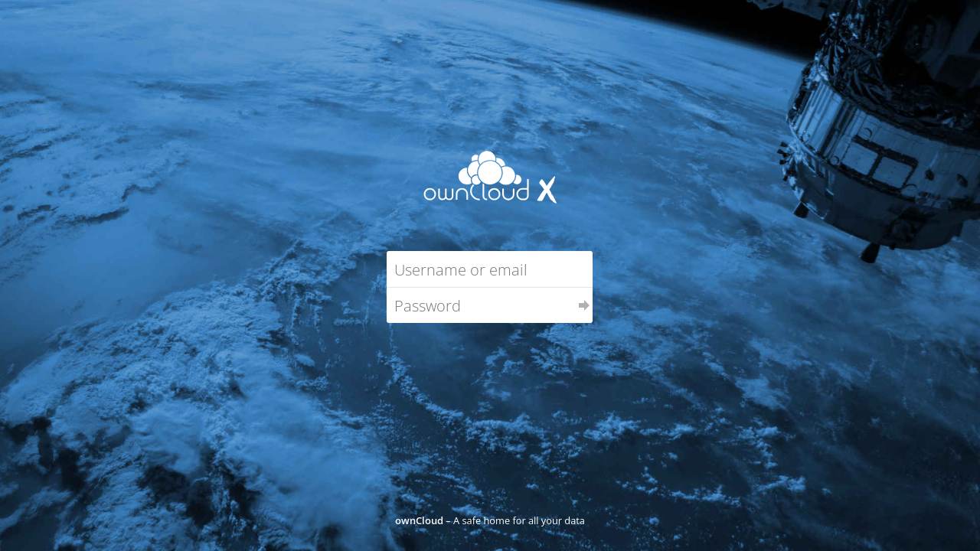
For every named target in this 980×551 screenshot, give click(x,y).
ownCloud (419, 520)
